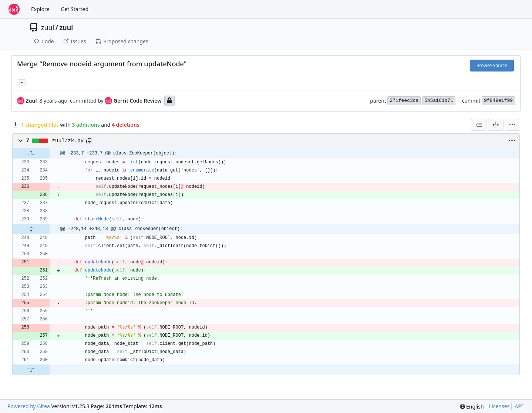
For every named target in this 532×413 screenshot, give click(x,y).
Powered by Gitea (29, 406)
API (519, 406)
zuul (48, 27)
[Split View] (496, 125)
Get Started (75, 9)
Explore (40, 9)
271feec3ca (404, 101)
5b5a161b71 (439, 101)
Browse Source (492, 65)
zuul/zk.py (68, 141)
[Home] (14, 9)
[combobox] (479, 125)
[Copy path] (89, 141)
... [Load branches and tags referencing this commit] (21, 82)
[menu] (512, 125)
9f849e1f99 (498, 101)
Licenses (499, 406)
